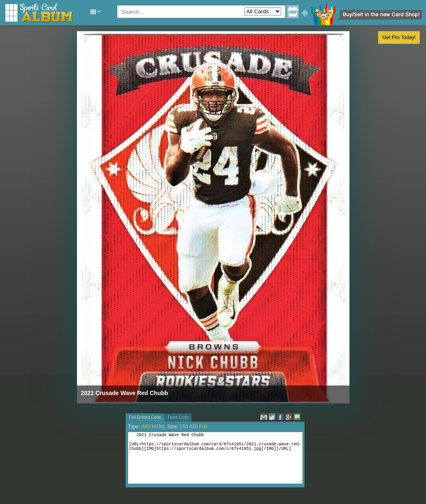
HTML (159, 427)
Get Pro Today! (399, 37)
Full (203, 427)
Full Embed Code (145, 417)
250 (184, 427)
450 (193, 427)
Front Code (178, 417)
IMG (146, 427)
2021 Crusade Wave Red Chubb (125, 393)
